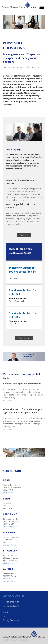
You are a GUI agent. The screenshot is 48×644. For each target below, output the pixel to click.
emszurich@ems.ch (10, 581)
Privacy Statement (11, 620)
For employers (13, 601)
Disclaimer (8, 616)
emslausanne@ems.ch (11, 526)
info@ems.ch (8, 493)
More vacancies (24, 338)
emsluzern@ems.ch (10, 545)
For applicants (12, 606)
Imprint (6, 612)
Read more (24, 235)
